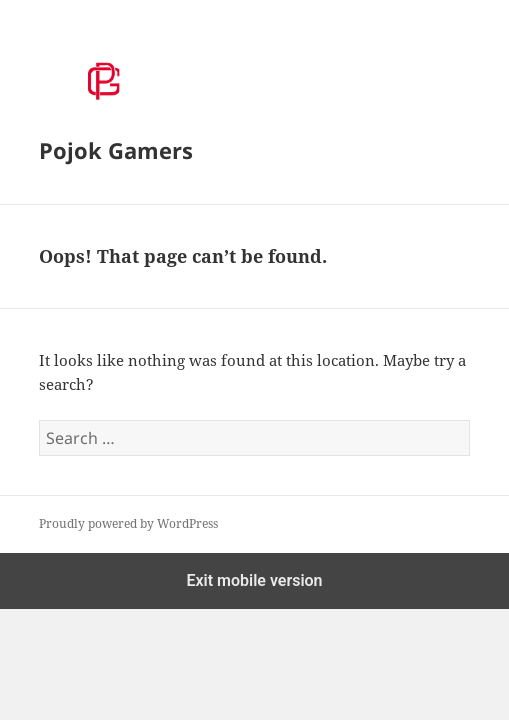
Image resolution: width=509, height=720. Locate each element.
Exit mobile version (254, 580)
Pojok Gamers (116, 150)
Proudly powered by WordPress (128, 523)
